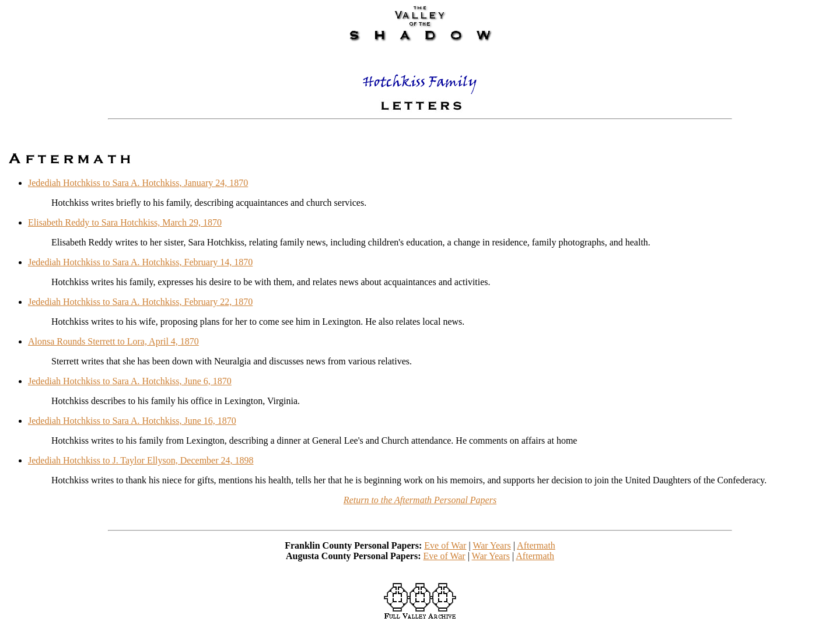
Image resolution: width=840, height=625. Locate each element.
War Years (491, 545)
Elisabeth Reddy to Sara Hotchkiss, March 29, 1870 (125, 222)
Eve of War (445, 545)
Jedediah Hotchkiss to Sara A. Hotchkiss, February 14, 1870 (140, 262)
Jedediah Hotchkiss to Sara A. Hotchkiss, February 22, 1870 (140, 302)
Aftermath (536, 545)
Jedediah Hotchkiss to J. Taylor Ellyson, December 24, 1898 (141, 460)
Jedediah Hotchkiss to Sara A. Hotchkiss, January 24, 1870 (138, 183)
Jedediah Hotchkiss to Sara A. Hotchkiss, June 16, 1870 (132, 421)
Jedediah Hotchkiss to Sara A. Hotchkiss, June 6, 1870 (130, 381)
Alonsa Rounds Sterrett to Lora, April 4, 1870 (113, 341)
